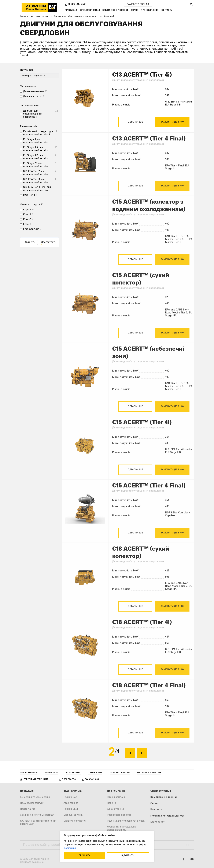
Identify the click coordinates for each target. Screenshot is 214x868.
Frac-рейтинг (31, 229)
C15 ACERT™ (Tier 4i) (142, 427)
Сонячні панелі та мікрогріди (37, 815)
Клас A (27, 210)
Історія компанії (116, 797)
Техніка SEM (95, 773)
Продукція (71, 10)
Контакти (167, 10)
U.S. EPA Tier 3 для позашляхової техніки (36, 181)
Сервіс (134, 10)
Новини (111, 803)
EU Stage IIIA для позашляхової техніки (36, 149)
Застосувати (49, 242)
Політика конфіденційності (168, 816)
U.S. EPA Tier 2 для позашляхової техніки (36, 173)
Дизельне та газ (33, 96)
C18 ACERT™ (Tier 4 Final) (149, 690)
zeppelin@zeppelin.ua (36, 780)
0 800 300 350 (77, 4)
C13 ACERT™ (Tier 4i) (142, 75)
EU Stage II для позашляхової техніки (36, 141)
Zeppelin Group (29, 773)
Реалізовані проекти (119, 815)
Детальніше (70, 848)
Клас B (27, 215)
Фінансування (115, 809)
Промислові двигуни (32, 803)
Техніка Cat (52, 773)
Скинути (30, 242)
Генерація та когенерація (35, 797)
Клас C (27, 220)
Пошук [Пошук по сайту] (191, 4)
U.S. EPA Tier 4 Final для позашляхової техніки (37, 189)
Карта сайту (157, 822)
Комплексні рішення (115, 10)
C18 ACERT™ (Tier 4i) (142, 627)
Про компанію (150, 10)
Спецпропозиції (90, 10)
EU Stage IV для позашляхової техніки (36, 165)
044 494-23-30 (92, 780)
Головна (24, 16)
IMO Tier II (29, 195)
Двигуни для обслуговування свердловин (76, 16)
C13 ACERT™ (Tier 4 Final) (149, 143)
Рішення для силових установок (126, 821)
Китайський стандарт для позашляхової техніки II (38, 133)
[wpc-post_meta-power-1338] (39, 76)
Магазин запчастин (149, 773)
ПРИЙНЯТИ (85, 856)
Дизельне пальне (33, 92)
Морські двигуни (120, 773)
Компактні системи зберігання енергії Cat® (38, 823)
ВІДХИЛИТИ (128, 856)
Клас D (27, 224)
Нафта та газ (41, 16)
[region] (107, 846)
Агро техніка (73, 773)
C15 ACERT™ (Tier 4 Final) (149, 490)
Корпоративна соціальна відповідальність (121, 828)
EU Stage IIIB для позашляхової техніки (36, 157)
